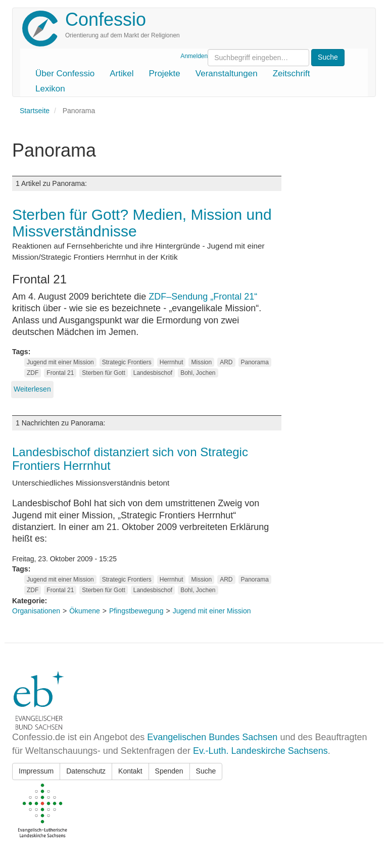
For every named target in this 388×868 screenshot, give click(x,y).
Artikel (122, 74)
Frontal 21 (60, 373)
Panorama (255, 362)
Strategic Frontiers (127, 362)
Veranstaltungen (227, 74)
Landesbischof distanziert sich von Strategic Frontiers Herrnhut (130, 459)
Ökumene (85, 611)
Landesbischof (153, 373)
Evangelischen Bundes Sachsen (212, 737)
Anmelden (194, 56)
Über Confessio (65, 74)
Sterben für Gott (103, 373)
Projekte (164, 74)
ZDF (33, 373)
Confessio (106, 19)
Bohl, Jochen (198, 373)
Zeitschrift (292, 74)
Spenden (169, 771)
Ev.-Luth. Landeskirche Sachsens (260, 751)
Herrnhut (172, 362)
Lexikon (50, 89)
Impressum (36, 771)
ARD (226, 362)
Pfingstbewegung (136, 611)
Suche (206, 771)
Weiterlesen (32, 389)
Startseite (35, 111)
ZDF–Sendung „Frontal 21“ (203, 297)
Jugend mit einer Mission (60, 362)
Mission (201, 362)
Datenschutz (86, 771)
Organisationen (36, 611)
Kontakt (130, 771)
